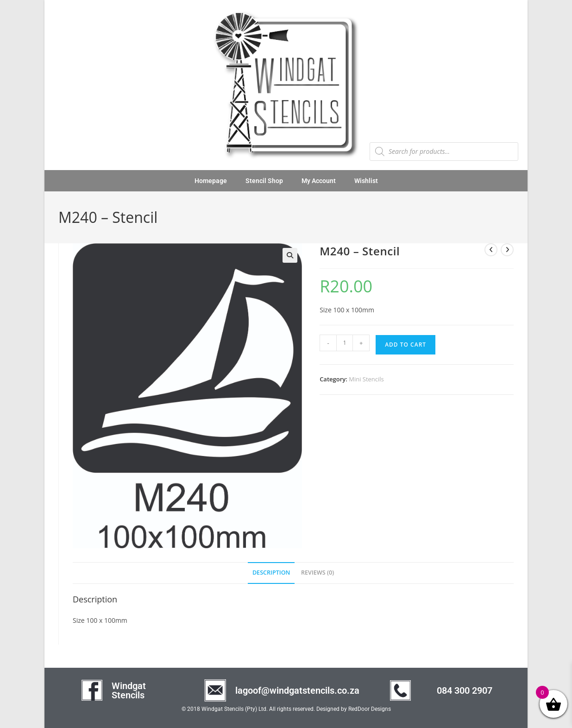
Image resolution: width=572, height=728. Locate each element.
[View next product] (507, 250)
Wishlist (366, 181)
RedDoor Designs (370, 709)
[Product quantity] (345, 343)
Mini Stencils (366, 379)
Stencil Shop (264, 181)
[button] (290, 255)
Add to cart (405, 345)
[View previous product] (491, 250)
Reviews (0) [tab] (317, 573)
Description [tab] (271, 573)
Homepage (211, 181)
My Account (319, 181)
